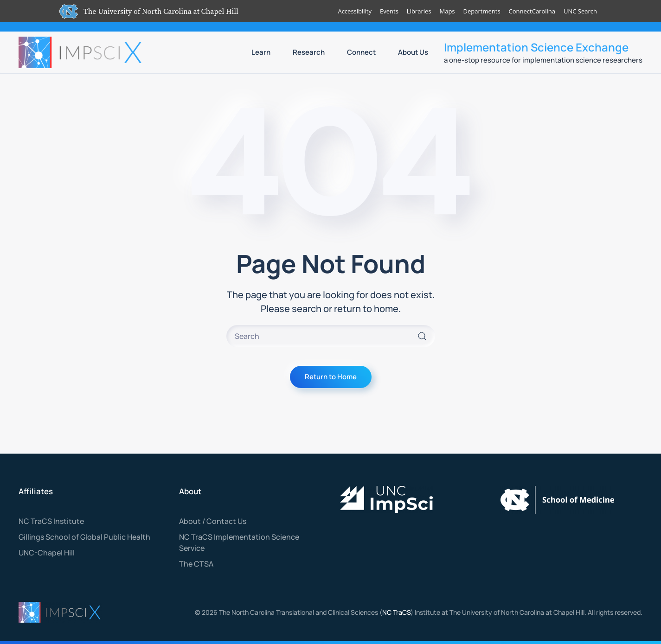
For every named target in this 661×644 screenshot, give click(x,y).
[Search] (331, 336)
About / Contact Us (213, 521)
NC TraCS (396, 612)
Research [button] (309, 52)
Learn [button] (261, 52)
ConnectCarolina (532, 11)
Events (389, 11)
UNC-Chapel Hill (47, 553)
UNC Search (580, 11)
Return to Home (331, 377)
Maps (447, 11)
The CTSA (196, 564)
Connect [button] (361, 52)
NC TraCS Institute (51, 521)
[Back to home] (81, 52)
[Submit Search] (422, 336)
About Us (413, 52)
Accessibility (355, 11)
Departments (481, 11)
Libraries (419, 11)
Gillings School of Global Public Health (84, 537)
